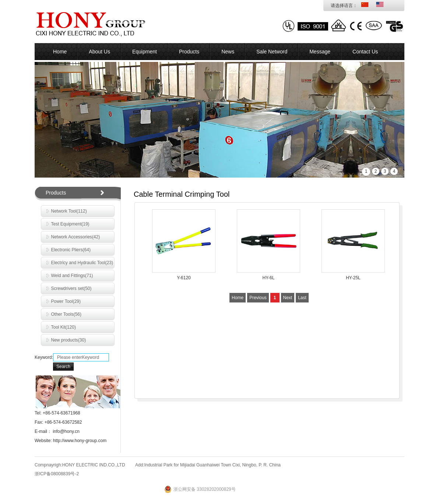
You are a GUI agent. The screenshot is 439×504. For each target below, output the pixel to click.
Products (189, 52)
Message (320, 52)
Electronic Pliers (71, 250)
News (228, 52)
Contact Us (365, 52)
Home (60, 52)
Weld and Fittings (72, 276)
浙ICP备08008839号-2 (57, 474)
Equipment (145, 52)
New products (69, 340)
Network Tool (69, 211)
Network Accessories (76, 237)
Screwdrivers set (71, 288)
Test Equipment (70, 224)
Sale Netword (272, 52)
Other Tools (66, 314)
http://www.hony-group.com (79, 441)
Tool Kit (64, 327)
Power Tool (66, 301)
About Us (99, 52)
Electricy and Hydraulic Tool (82, 263)
